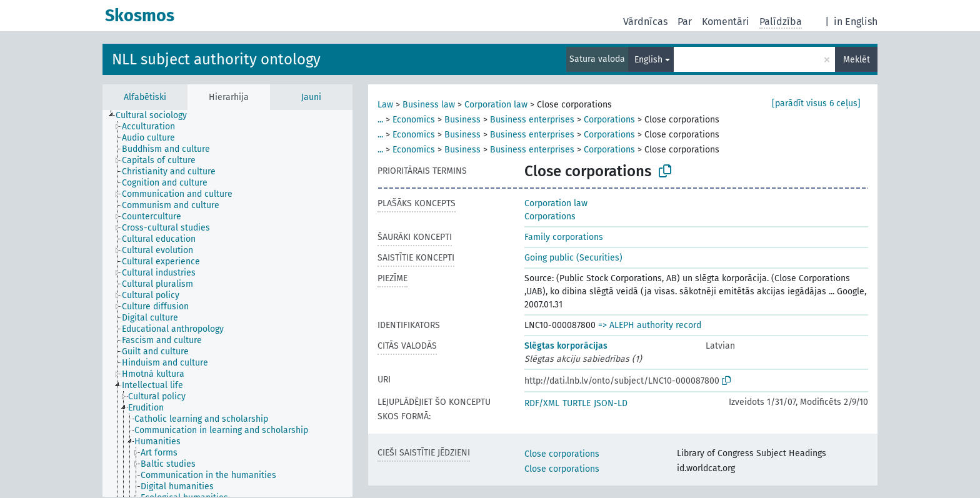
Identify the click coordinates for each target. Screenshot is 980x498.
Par (685, 22)
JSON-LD (611, 403)
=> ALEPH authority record (650, 325)
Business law (429, 105)
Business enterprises (532, 120)
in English (856, 22)
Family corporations (564, 237)
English (648, 60)
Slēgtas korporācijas (566, 346)
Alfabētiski (145, 97)
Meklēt (857, 60)
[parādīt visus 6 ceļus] (816, 103)
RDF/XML (542, 403)
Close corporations (562, 454)
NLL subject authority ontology (216, 59)
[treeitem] (157, 116)
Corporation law (496, 105)
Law (385, 105)
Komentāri (726, 22)
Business (462, 120)
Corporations (609, 120)
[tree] (227, 303)
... (380, 120)
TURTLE (577, 403)
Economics (414, 120)
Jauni (311, 97)
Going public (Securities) (573, 258)
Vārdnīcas (645, 22)
